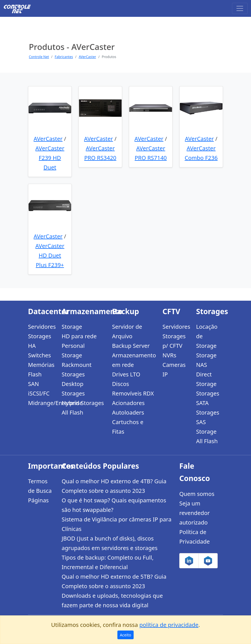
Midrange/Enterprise (41, 403)
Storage (72, 327)
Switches (39, 355)
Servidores (41, 327)
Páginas (38, 500)
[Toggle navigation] (240, 8)
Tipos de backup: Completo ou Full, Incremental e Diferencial (108, 562)
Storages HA (40, 341)
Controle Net (39, 57)
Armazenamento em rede (134, 360)
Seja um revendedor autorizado (195, 513)
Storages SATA (208, 398)
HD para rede (79, 336)
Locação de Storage (207, 336)
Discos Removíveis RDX (133, 389)
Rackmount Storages (77, 370)
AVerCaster (87, 57)
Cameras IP (174, 370)
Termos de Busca (40, 486)
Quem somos (197, 494)
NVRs (169, 355)
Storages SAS (208, 417)
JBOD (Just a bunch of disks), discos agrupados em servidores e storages (110, 543)
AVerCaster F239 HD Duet (50, 158)
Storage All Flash (207, 436)
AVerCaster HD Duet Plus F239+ (50, 255)
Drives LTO (126, 374)
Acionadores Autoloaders (128, 408)
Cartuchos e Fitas (128, 427)
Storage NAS (206, 360)
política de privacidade (169, 625)
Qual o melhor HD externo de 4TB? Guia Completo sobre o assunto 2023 (114, 486)
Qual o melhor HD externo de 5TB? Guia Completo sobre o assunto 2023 (114, 581)
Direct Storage (206, 379)
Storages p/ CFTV (174, 341)
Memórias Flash (41, 370)
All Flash (72, 412)
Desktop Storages (73, 389)
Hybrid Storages (83, 403)
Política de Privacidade (195, 537)
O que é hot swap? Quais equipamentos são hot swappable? (114, 505)
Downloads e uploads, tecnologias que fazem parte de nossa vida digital (112, 600)
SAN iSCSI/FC (39, 389)
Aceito (126, 635)
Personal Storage (73, 350)
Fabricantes (64, 57)
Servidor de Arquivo (127, 331)
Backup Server (131, 346)
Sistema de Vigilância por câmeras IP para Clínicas (117, 524)
